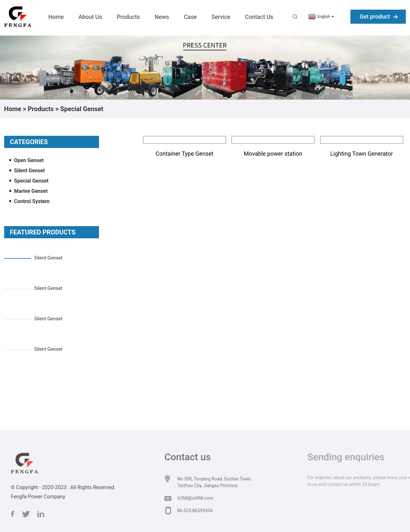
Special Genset (82, 109)
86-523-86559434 (201, 511)
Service (221, 17)
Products (128, 17)
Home (56, 17)
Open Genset (29, 160)
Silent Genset (29, 171)
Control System (32, 201)
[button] (52, 248)
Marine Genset (31, 191)
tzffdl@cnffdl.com (201, 498)
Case (190, 17)
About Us (90, 17)
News (162, 17)
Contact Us (259, 17)
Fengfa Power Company (43, 497)
